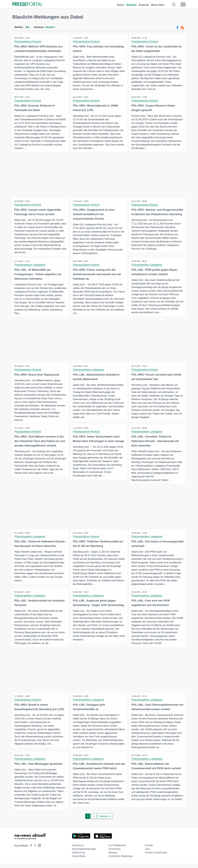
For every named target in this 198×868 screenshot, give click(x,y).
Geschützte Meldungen (121, 861)
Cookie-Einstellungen (156, 857)
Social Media (79, 861)
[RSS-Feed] (182, 28)
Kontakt (149, 850)
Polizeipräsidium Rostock (28, 42)
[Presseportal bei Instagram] (38, 850)
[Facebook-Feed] (177, 28)
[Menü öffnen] (183, 4)
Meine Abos (158, 5)
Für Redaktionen (117, 850)
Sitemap (113, 857)
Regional (144, 5)
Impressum (78, 850)
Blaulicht (132, 5)
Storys (120, 5)
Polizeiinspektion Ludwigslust (30, 265)
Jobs (147, 854)
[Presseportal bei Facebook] (30, 850)
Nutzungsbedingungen (84, 854)
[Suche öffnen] (174, 4)
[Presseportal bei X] (34, 850)
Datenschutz (79, 857)
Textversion (114, 854)
